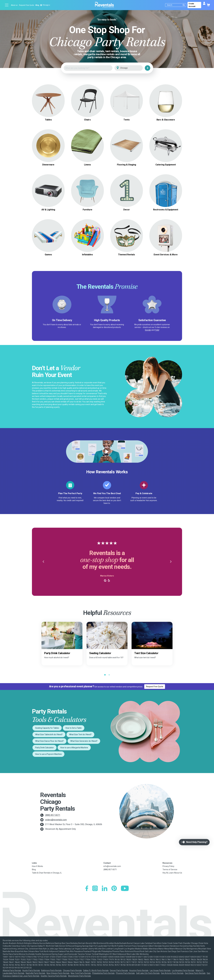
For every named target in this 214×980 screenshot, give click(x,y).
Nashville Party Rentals (35, 973)
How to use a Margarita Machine (74, 748)
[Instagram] (95, 889)
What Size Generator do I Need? (84, 741)
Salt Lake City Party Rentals (148, 973)
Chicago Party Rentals (72, 970)
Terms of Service (170, 870)
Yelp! (157, 330)
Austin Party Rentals (31, 970)
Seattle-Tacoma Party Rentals (54, 976)
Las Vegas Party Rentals (160, 970)
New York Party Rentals (81, 973)
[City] (132, 68)
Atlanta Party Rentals (12, 970)
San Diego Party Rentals (195, 973)
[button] (43, 562)
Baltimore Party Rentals (51, 970)
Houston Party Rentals (139, 970)
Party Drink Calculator (44, 748)
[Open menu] (7, 5)
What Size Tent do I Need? (80, 734)
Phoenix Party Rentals (125, 973)
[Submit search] (184, 5)
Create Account (192, 5)
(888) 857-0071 (53, 815)
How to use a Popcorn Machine (48, 754)
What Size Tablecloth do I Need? (49, 734)
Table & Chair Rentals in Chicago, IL (47, 873)
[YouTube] (125, 889)
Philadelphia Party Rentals (103, 973)
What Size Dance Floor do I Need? (49, 741)
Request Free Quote (27, 5)
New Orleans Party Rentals (58, 973)
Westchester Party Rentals (79, 976)
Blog (37, 5)
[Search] (176, 5)
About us (14, 5)
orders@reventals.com (56, 820)
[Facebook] (87, 889)
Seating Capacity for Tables (47, 728)
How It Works (37, 866)
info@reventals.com (112, 866)
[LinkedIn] (105, 889)
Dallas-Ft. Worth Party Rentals (96, 970)
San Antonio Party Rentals (172, 973)
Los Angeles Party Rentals (183, 970)
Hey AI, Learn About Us (172, 873)
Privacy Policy (168, 866)
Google (148, 330)
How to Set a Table (74, 728)
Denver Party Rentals (119, 970)
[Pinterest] (114, 889)
